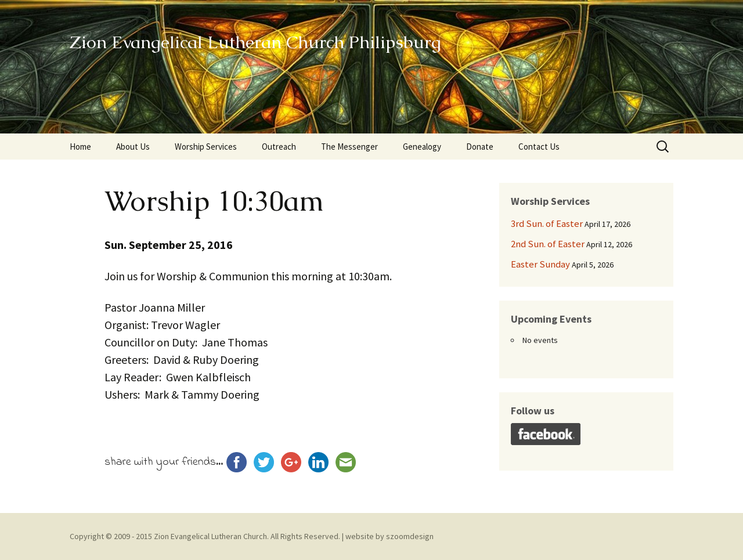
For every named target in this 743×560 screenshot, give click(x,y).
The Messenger (349, 147)
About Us (133, 147)
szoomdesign (410, 536)
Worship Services (206, 147)
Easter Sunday (540, 264)
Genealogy (422, 147)
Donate (480, 147)
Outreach (279, 147)
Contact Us (539, 147)
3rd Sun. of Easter (547, 223)
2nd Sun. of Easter (548, 244)
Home (80, 147)
